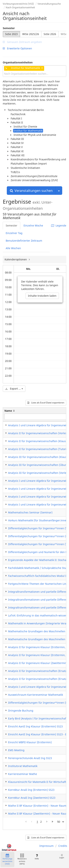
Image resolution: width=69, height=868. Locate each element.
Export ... (14, 389)
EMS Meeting (16, 750)
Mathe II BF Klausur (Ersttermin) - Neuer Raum (37, 806)
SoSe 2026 (50, 34)
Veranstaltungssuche (49, 4)
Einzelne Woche (33, 225)
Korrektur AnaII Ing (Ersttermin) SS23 (31, 790)
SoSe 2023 (11, 34)
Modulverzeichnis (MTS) (22, 859)
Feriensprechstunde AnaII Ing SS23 (30, 758)
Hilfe (37, 857)
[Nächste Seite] (47, 822)
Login (62, 856)
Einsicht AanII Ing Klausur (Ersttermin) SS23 (35, 726)
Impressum (46, 846)
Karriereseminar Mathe (23, 774)
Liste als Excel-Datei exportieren (46, 403)
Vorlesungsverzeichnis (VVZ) (18, 4)
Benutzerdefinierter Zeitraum (24, 241)
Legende (59, 225)
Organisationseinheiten (18, 62)
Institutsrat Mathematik (23, 766)
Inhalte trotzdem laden (42, 296)
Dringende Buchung (21, 711)
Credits (63, 846)
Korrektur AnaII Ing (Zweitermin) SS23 (32, 798)
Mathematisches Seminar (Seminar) (30, 512)
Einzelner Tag (14, 233)
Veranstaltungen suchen (31, 191)
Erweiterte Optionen (17, 48)
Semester (9, 28)
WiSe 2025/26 (31, 34)
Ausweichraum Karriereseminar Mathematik (36, 695)
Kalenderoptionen (16, 259)
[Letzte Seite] (52, 822)
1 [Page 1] (37, 822)
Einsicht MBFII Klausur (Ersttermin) (30, 742)
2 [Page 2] (41, 822)
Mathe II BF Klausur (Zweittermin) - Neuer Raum (38, 814)
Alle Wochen (13, 248)
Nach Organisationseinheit (20, 7)
